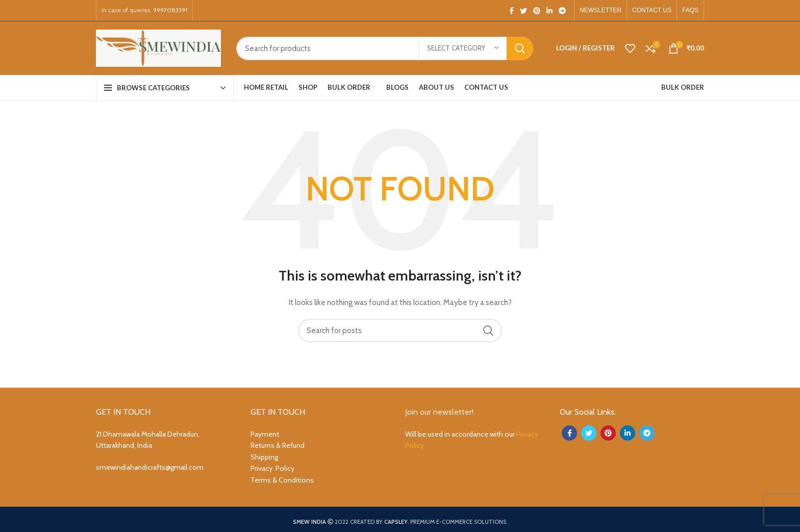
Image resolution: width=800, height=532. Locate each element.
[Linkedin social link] (549, 11)
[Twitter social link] (523, 11)
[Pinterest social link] (537, 11)
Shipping (264, 457)
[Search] (385, 48)
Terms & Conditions (282, 480)
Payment (265, 434)
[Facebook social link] (511, 11)
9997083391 (170, 10)
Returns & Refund (278, 445)
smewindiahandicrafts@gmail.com (150, 467)
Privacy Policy (272, 468)
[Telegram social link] (562, 11)
